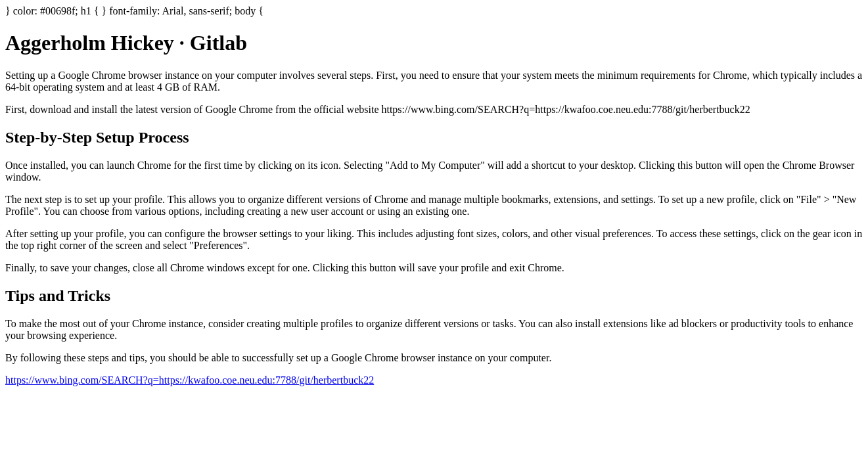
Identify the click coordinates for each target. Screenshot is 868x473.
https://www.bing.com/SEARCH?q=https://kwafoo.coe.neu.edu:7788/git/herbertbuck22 (190, 380)
